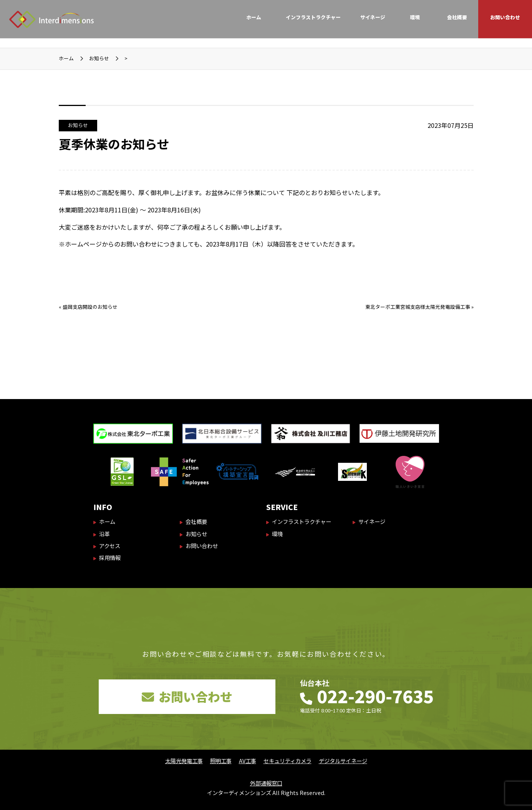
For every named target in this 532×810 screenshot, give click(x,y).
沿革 (104, 534)
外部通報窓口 (266, 783)
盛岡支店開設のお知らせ (90, 307)
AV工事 (248, 761)
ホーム (254, 17)
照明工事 (221, 761)
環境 (415, 17)
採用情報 (110, 557)
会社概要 (457, 17)
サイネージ (373, 17)
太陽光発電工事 (184, 761)
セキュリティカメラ (288, 761)
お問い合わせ (505, 17)
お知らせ (78, 125)
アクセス (110, 546)
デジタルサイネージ (343, 761)
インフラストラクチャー (313, 17)
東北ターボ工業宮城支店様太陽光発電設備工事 (418, 307)
